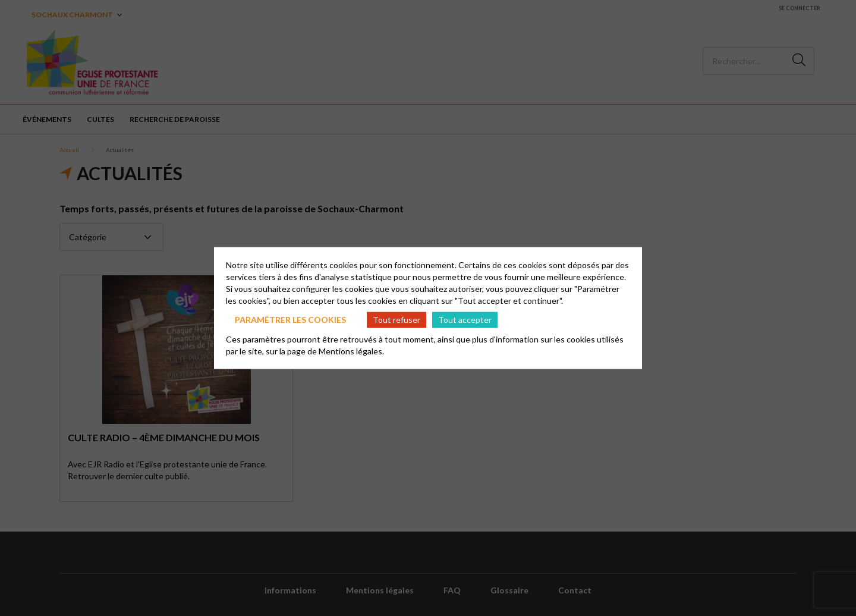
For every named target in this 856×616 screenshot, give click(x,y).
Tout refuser (396, 320)
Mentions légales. (351, 351)
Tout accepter (465, 320)
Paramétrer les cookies (290, 320)
